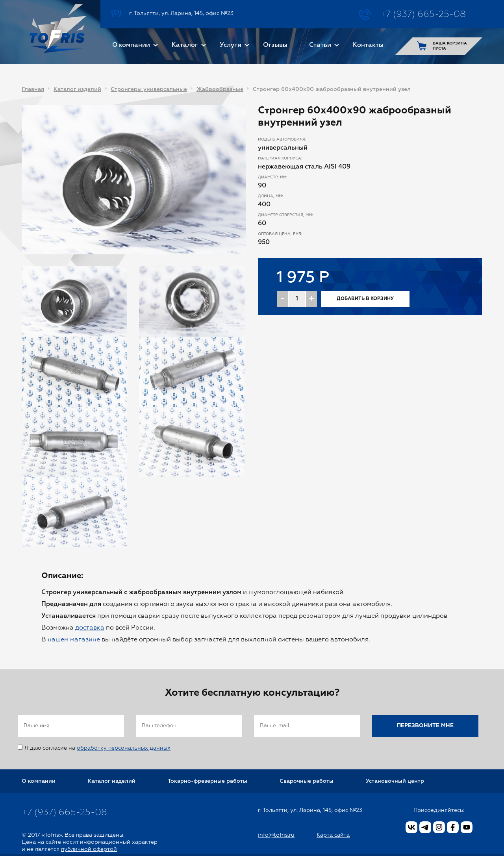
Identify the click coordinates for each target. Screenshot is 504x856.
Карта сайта (333, 835)
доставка (90, 628)
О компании (131, 45)
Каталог (185, 45)
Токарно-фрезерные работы (208, 781)
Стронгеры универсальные (149, 89)
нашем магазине (74, 640)
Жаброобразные (220, 89)
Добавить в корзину (365, 299)
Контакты (368, 45)
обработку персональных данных (124, 748)
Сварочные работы (307, 781)
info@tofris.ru (276, 835)
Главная (33, 89)
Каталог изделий (77, 89)
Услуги (231, 45)
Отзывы (275, 45)
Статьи (320, 45)
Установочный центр (395, 781)
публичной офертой (89, 849)
